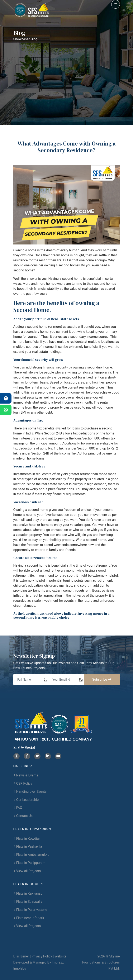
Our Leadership (26, 800)
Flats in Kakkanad (28, 893)
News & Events (26, 775)
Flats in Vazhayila (28, 846)
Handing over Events (30, 792)
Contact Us (23, 816)
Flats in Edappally (28, 902)
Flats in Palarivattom (30, 910)
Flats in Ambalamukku (31, 855)
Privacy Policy (42, 956)
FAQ (18, 808)
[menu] (116, 4)
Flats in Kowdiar (27, 839)
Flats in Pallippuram (30, 863)
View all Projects (27, 871)
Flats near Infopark (29, 918)
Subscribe (102, 679)
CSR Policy (23, 783)
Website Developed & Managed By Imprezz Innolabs (40, 962)
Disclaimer (21, 956)
